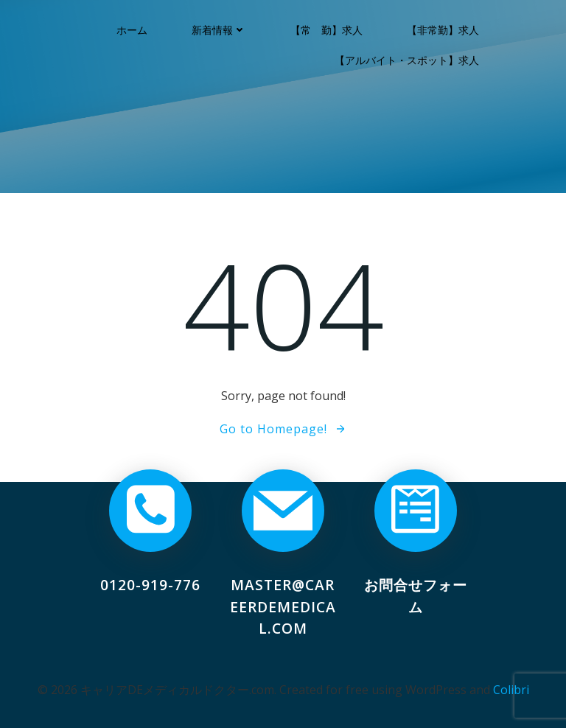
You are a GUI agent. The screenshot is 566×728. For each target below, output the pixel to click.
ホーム (133, 30)
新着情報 (220, 30)
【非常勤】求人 (444, 30)
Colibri (511, 689)
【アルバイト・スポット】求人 (408, 60)
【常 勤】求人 (327, 30)
